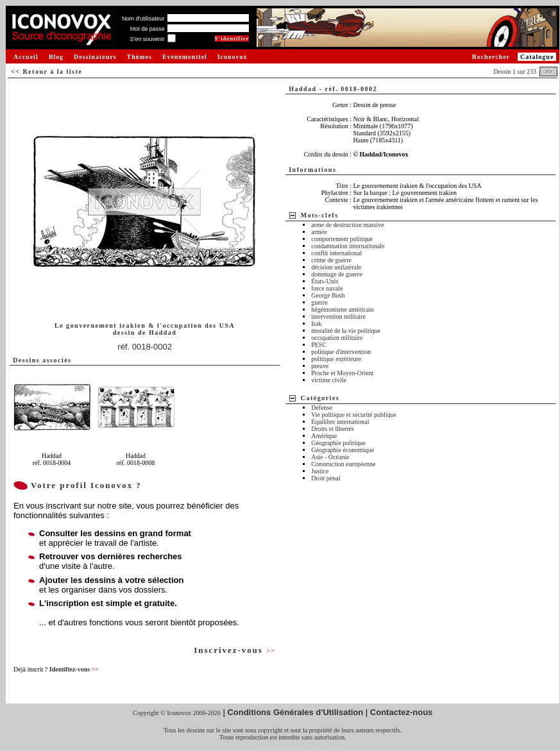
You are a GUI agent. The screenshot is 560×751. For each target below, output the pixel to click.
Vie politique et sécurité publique (354, 415)
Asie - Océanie (330, 457)
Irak (316, 324)
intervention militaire (338, 316)
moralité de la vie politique (346, 331)
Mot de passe (148, 29)
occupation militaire (337, 338)
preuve (320, 366)
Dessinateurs (95, 57)
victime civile (329, 380)
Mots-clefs (320, 215)
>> (548, 72)
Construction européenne (343, 464)
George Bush (328, 295)
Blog (56, 57)
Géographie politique (338, 443)
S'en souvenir (147, 39)
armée (319, 232)
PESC (319, 345)
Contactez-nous (402, 712)
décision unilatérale (336, 267)
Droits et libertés (333, 429)
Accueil (26, 57)
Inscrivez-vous (235, 650)
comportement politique (342, 239)
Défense (322, 408)
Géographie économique (343, 450)
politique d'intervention (341, 352)
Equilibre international (340, 422)
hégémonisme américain (342, 309)
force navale (327, 288)
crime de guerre (331, 260)
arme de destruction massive (348, 225)
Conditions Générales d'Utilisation (295, 712)
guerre (319, 302)
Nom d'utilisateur (143, 19)
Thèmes (140, 57)
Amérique (324, 436)
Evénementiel (185, 57)
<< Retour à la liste (47, 72)
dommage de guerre (336, 274)
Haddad (163, 333)
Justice (320, 471)
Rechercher (491, 57)
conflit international (336, 253)
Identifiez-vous (74, 669)
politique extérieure (336, 359)
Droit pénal (326, 478)
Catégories (320, 398)
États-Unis (325, 281)
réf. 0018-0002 (145, 347)
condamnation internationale (348, 246)
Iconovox (233, 57)
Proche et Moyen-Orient (342, 373)
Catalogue (537, 57)
